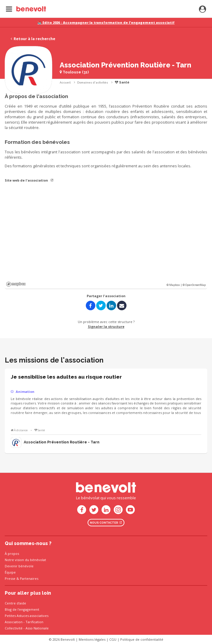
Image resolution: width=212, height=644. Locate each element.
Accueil (65, 82)
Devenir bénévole (19, 566)
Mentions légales (92, 639)
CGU (113, 639)
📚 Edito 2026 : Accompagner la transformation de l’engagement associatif (106, 22)
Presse (10, 578)
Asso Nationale (37, 628)
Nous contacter (106, 523)
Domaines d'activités (93, 82)
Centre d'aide (15, 603)
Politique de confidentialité (142, 639)
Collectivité (14, 628)
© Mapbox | (175, 285)
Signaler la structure (106, 326)
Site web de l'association (29, 180)
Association (14, 622)
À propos (12, 554)
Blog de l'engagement (22, 609)
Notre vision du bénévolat (25, 560)
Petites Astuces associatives (27, 616)
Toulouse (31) (74, 72)
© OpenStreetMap (194, 285)
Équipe (10, 572)
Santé (122, 82)
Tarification (34, 622)
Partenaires (29, 578)
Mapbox (16, 284)
